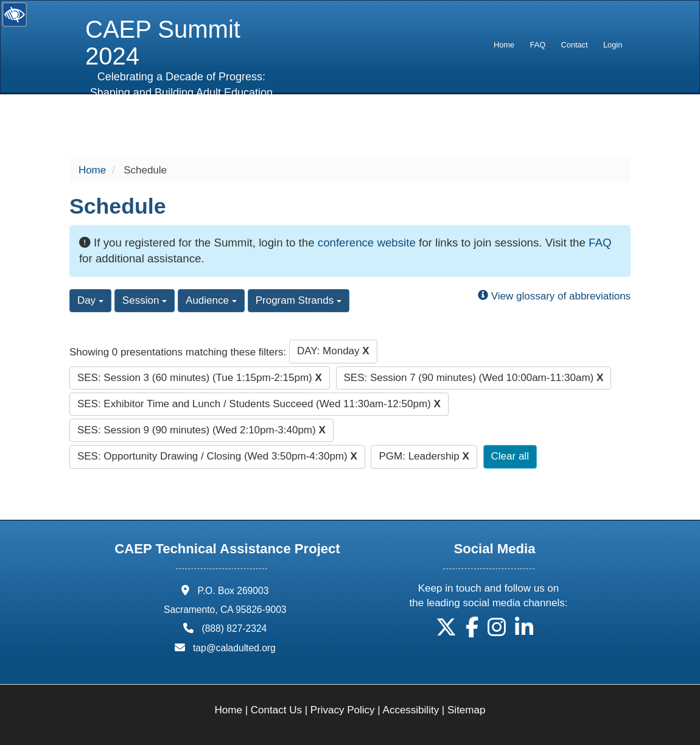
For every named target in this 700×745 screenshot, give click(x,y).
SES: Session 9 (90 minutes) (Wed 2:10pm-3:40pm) (201, 430)
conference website (367, 243)
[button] (446, 631)
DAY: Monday (333, 351)
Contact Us (276, 710)
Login (613, 45)
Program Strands (299, 300)
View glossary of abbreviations (554, 296)
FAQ (538, 45)
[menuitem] (504, 45)
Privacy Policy (343, 710)
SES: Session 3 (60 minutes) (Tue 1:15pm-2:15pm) (200, 378)
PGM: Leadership (424, 456)
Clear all (510, 456)
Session (145, 300)
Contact (575, 45)
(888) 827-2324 (234, 628)
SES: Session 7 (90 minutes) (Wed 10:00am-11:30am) (474, 378)
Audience (211, 300)
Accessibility (411, 710)
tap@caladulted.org (234, 648)
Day (90, 300)
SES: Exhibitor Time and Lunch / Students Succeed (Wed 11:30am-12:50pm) (259, 404)
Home (504, 45)
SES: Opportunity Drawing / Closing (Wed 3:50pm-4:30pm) (217, 456)
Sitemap (466, 710)
